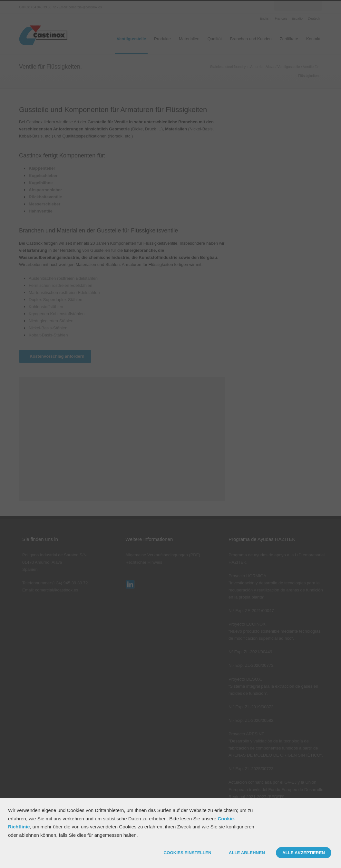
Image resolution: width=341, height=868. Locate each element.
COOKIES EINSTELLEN (187, 853)
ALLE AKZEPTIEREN (304, 853)
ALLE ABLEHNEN (247, 853)
